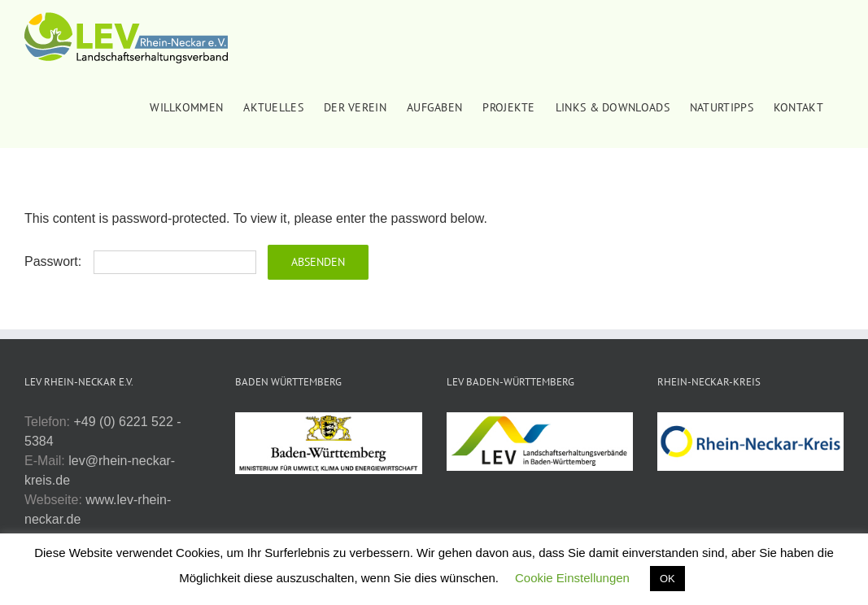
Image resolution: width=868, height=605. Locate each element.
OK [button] (667, 579)
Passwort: (140, 261)
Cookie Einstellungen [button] (572, 578)
